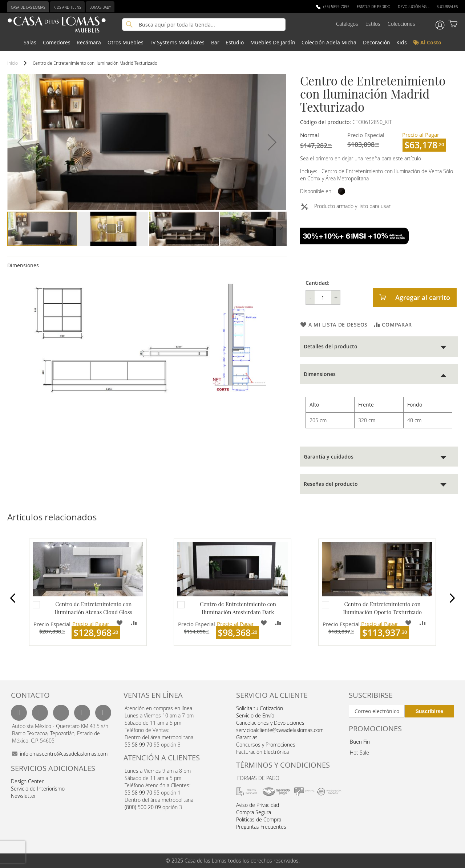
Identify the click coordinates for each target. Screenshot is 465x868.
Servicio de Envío (255, 715)
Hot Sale (359, 753)
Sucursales (447, 7)
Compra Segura (254, 812)
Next (446, 599)
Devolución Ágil (414, 7)
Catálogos (347, 24)
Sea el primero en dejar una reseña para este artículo (361, 158)
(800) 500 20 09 (143, 807)
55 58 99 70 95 (142, 745)
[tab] (379, 346)
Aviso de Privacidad (258, 805)
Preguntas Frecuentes (261, 827)
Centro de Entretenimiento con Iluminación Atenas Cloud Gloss (93, 608)
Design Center (27, 781)
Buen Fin (360, 742)
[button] (22, 142)
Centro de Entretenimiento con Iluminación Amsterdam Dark (238, 608)
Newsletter (23, 796)
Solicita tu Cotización (260, 708)
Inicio (13, 63)
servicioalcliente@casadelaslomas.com (280, 730)
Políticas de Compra (259, 819)
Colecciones (401, 24)
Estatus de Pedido (374, 7)
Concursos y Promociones (266, 745)
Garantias (247, 737)
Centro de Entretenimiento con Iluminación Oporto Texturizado (382, 608)
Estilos (373, 24)
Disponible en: (316, 191)
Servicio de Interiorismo (38, 789)
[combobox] (204, 25)
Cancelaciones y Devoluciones (270, 723)
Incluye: (310, 171)
